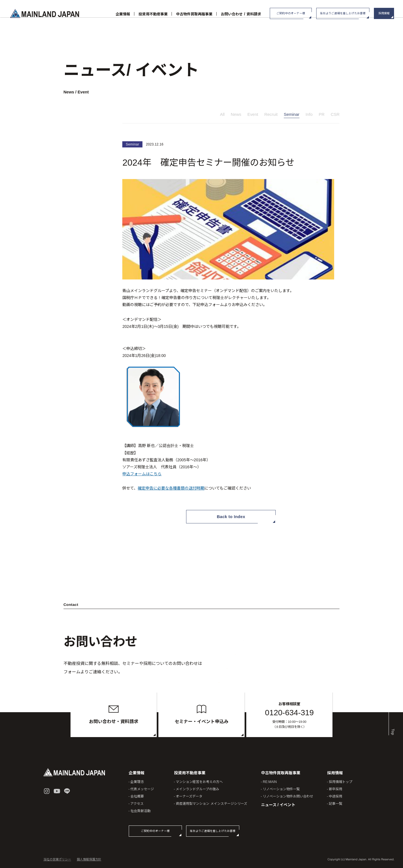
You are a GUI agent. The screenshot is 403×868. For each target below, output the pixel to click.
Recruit (271, 115)
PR (322, 115)
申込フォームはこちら (142, 475)
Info (309, 115)
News (236, 115)
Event (253, 115)
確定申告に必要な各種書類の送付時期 (171, 489)
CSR (335, 115)
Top (392, 722)
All (222, 115)
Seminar (292, 115)
